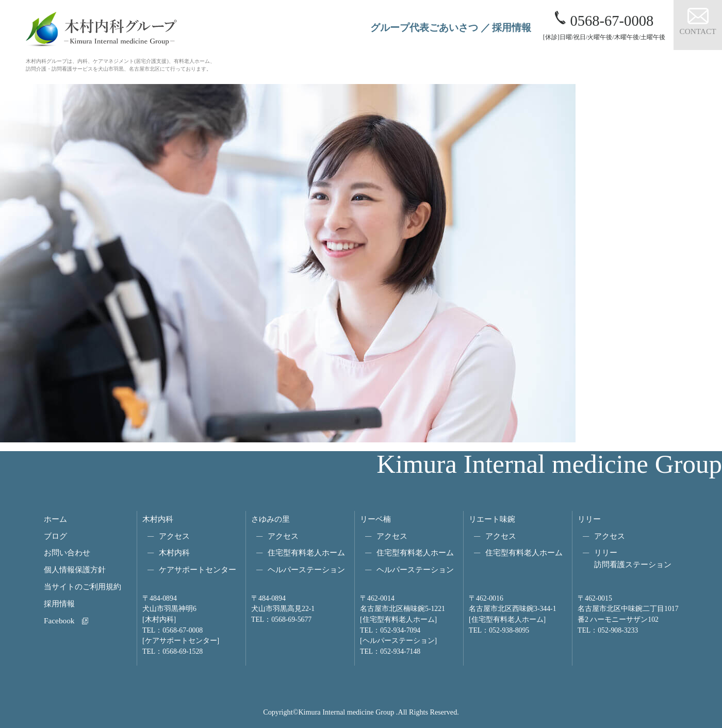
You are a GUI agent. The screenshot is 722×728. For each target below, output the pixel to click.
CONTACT (698, 31)
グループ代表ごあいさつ (424, 28)
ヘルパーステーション (306, 569)
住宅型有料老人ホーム (306, 552)
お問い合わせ (67, 552)
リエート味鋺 (492, 519)
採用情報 (512, 28)
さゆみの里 (270, 519)
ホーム (55, 519)
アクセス (174, 536)
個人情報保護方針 (75, 569)
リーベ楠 (375, 519)
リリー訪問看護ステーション (633, 558)
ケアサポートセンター (198, 569)
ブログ (55, 536)
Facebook (59, 621)
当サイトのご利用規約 (83, 586)
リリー (589, 519)
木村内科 (158, 519)
